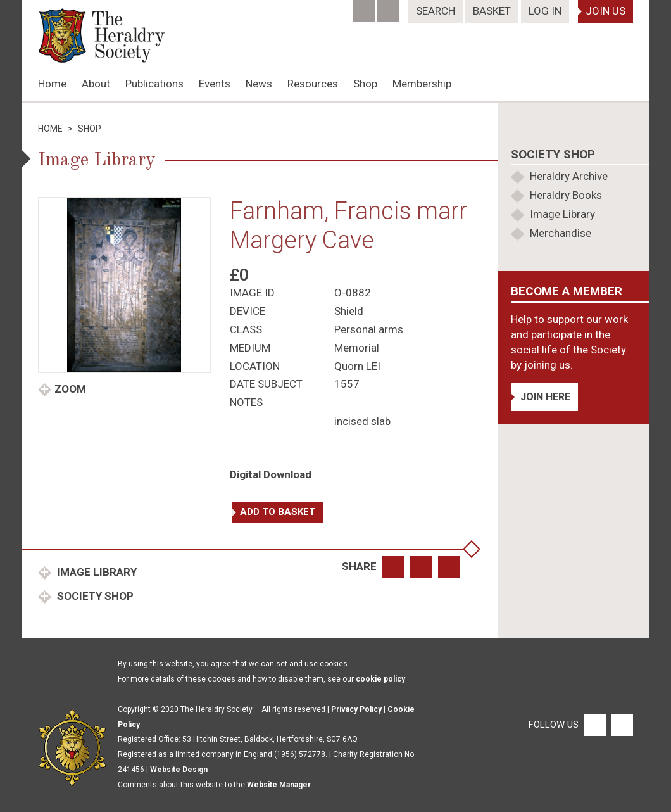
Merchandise (561, 233)
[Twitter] (390, 7)
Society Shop (94, 596)
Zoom (70, 389)
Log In (545, 11)
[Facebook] (365, 7)
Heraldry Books (566, 195)
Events (215, 84)
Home (52, 84)
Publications (154, 84)
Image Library (96, 572)
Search (436, 11)
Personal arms (369, 329)
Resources (313, 84)
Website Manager (279, 785)
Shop (365, 84)
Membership (422, 84)
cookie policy (380, 679)
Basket (492, 11)
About (96, 84)
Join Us (605, 11)
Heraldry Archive (569, 176)
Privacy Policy (356, 709)
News (259, 84)
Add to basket (278, 512)
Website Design (179, 770)
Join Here (545, 397)
